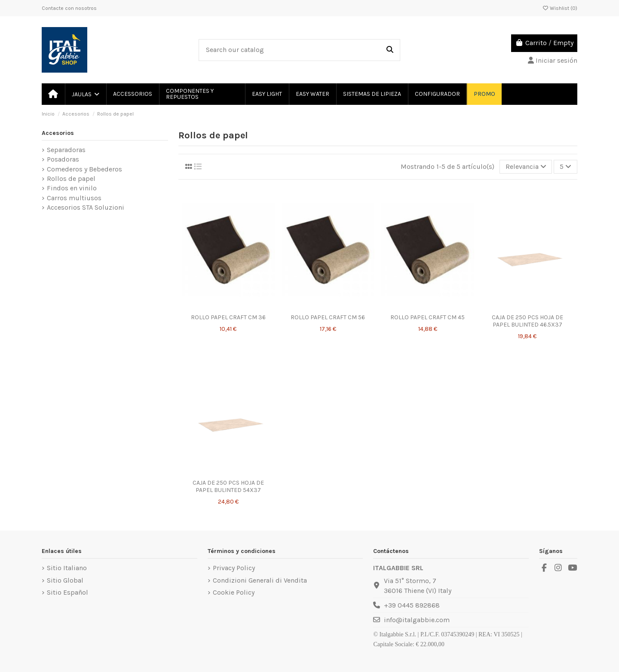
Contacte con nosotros (69, 8)
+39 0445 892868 (412, 605)
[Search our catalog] (390, 50)
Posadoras (63, 159)
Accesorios (58, 133)
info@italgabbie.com (417, 620)
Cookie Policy (234, 592)
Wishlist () (560, 8)
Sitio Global (65, 580)
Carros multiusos (74, 198)
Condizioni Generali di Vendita (260, 580)
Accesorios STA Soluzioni (86, 207)
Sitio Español (67, 592)
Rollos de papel (71, 179)
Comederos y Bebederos (84, 169)
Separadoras (66, 150)
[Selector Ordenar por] (526, 167)
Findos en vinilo (72, 188)
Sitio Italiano (67, 568)
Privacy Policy (234, 568)
